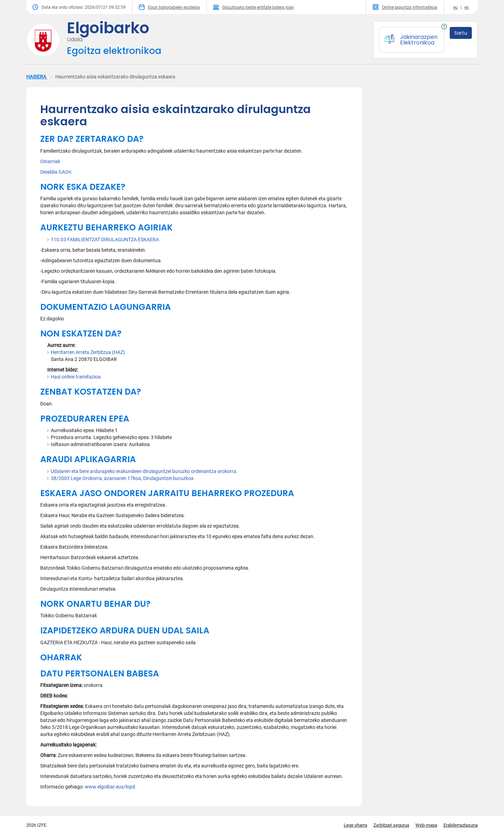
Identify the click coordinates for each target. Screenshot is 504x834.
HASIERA (37, 77)
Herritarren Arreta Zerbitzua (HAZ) (88, 352)
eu (456, 7)
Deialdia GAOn (56, 172)
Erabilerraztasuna (461, 825)
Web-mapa (426, 825)
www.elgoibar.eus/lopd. (111, 787)
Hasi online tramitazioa (76, 377)
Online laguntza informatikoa (405, 7)
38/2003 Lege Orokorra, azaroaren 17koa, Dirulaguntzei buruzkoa (122, 478)
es (467, 7)
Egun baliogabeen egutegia (169, 7)
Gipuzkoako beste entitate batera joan (254, 7)
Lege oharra (355, 825)
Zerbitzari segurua (391, 825)
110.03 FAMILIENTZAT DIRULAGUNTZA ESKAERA (105, 239)
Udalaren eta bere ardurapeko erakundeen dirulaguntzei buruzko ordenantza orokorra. (144, 471)
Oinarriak (50, 161)
